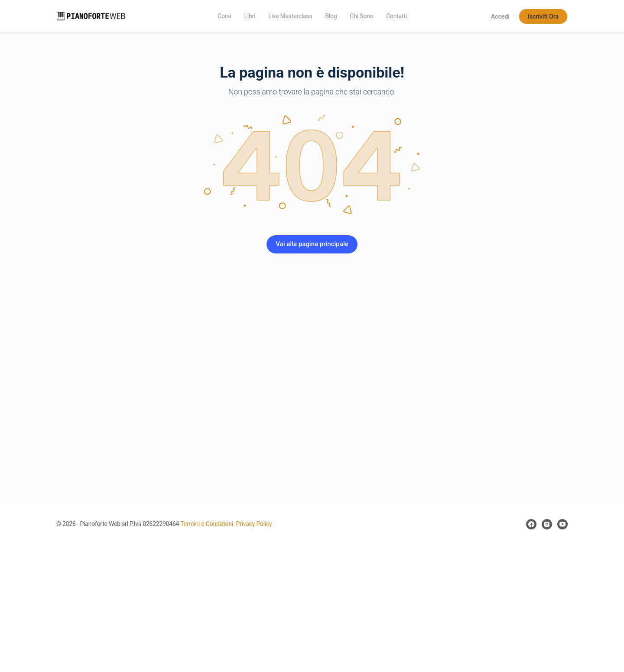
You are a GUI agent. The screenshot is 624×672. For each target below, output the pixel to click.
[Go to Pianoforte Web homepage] (91, 16)
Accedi (500, 16)
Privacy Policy (254, 524)
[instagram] (547, 524)
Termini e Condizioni (207, 524)
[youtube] (562, 524)
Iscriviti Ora (543, 16)
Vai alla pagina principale (312, 244)
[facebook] (531, 524)
